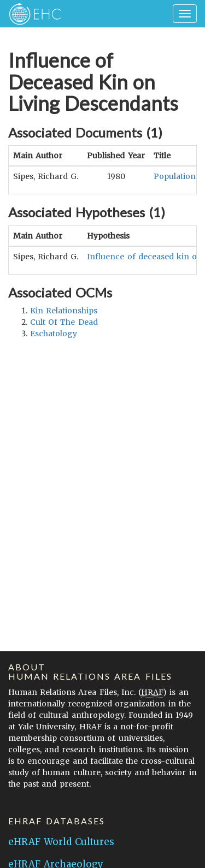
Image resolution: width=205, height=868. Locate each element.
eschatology (54, 334)
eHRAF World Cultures (61, 842)
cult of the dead (64, 322)
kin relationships (64, 311)
